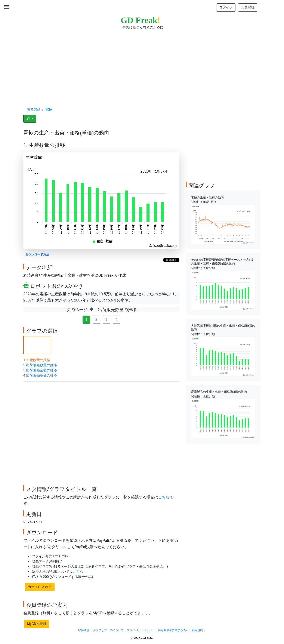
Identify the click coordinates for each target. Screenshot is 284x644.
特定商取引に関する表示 (173, 630)
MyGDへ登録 (37, 624)
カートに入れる (40, 587)
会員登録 (248, 7)
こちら (164, 497)
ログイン (226, 7)
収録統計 (84, 630)
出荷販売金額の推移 (41, 370)
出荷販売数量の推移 (41, 365)
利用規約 (197, 630)
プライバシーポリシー (141, 630)
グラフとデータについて (108, 630)
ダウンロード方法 (37, 255)
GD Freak (140, 20)
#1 (29, 119)
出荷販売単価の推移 (41, 375)
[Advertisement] (142, 64)
